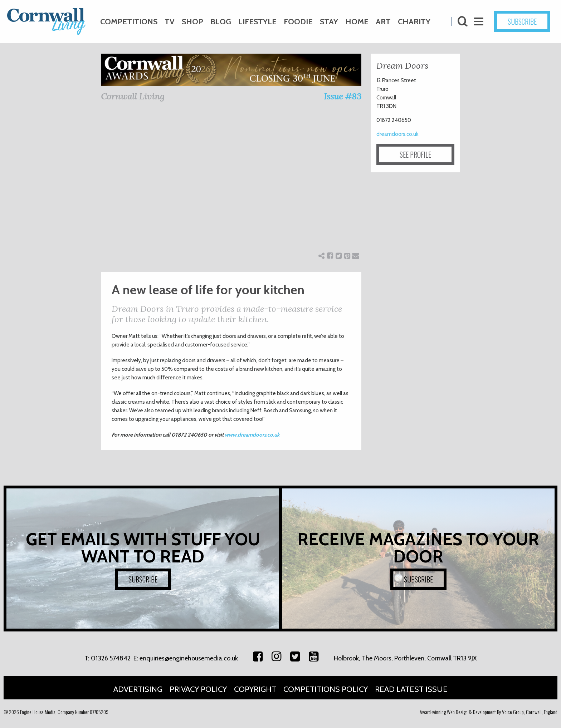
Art (383, 22)
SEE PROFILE (415, 154)
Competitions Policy (326, 689)
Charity (414, 22)
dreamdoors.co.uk (397, 134)
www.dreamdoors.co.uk (252, 435)
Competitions (129, 22)
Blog (221, 22)
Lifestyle (257, 22)
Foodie (298, 22)
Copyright (255, 689)
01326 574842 (111, 658)
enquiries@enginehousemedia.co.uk (189, 658)
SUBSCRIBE (522, 21)
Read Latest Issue (411, 689)
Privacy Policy (198, 689)
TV (170, 22)
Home (357, 22)
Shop (192, 22)
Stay (329, 22)
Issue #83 (343, 96)
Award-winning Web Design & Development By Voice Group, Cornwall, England (489, 712)
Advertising (138, 689)
